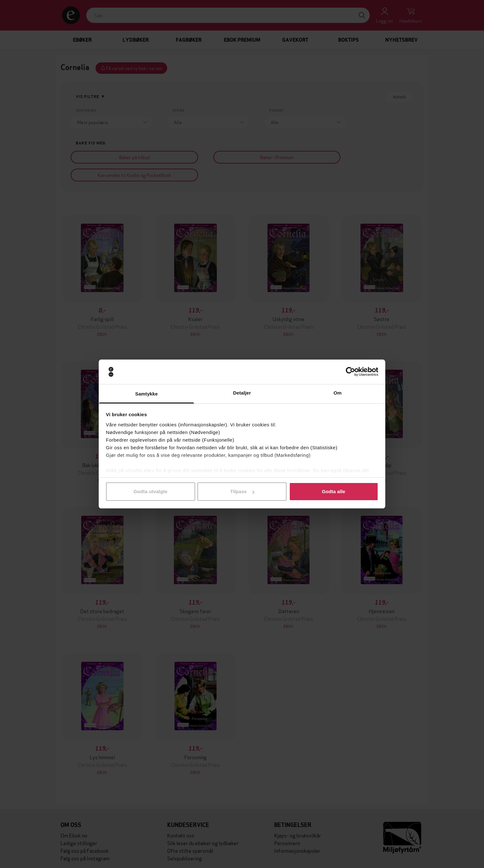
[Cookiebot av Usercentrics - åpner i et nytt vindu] (350, 372)
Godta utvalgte (150, 491)
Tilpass (242, 491)
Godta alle (334, 491)
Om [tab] (337, 393)
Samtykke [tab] (147, 394)
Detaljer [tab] (242, 393)
